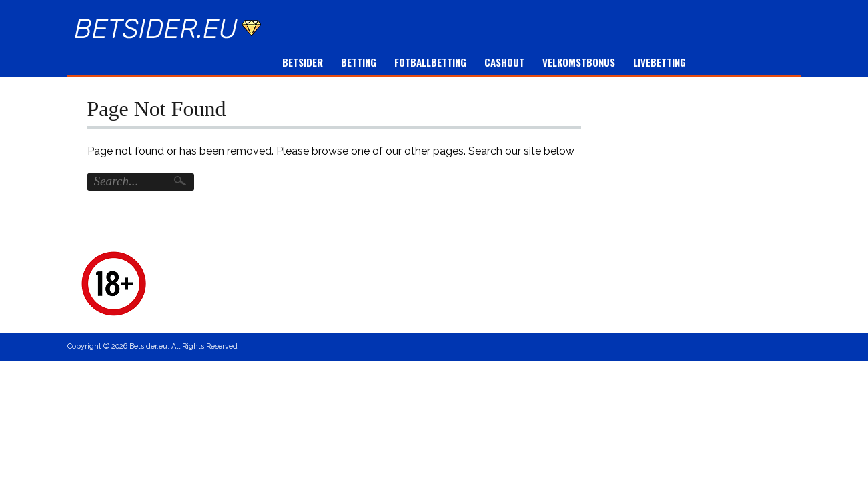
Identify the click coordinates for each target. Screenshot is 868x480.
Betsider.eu (148, 346)
